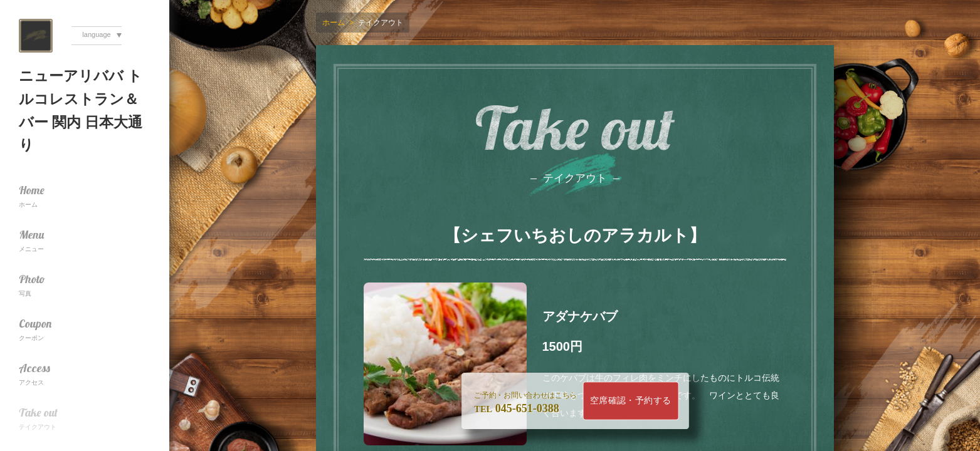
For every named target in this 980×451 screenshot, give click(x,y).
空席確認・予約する (630, 401)
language (96, 34)
